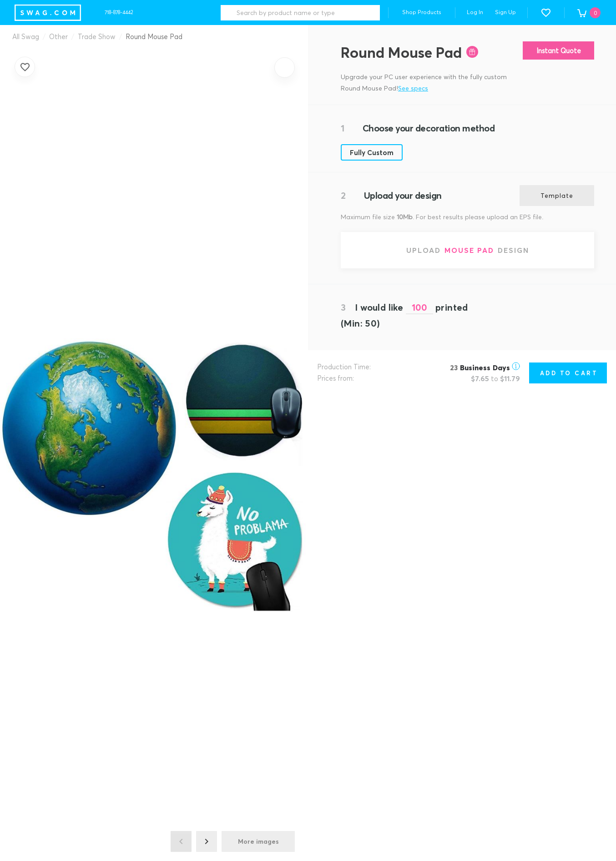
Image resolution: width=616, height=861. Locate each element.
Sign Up (505, 12)
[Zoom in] (285, 68)
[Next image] (207, 841)
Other (58, 36)
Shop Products (422, 12)
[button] (546, 13)
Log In (475, 12)
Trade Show (97, 36)
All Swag (26, 36)
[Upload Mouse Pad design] (467, 250)
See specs (413, 88)
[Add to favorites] (25, 67)
